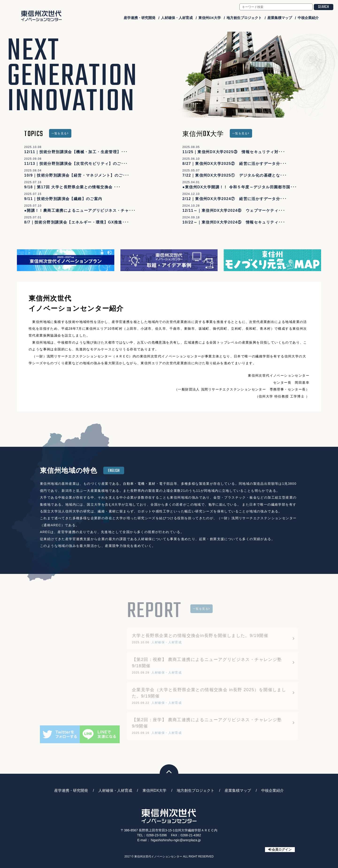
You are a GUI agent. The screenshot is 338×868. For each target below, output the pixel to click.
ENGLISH (114, 471)
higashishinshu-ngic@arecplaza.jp (176, 840)
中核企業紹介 (308, 18)
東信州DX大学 (210, 18)
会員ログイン (282, 849)
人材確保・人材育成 (177, 18)
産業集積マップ (280, 18)
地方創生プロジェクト (244, 18)
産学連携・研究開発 (140, 18)
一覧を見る (59, 133)
